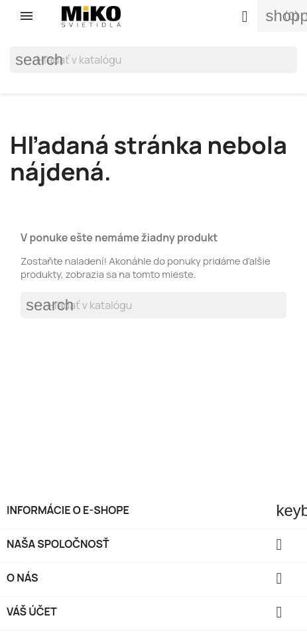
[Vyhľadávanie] (153, 60)
